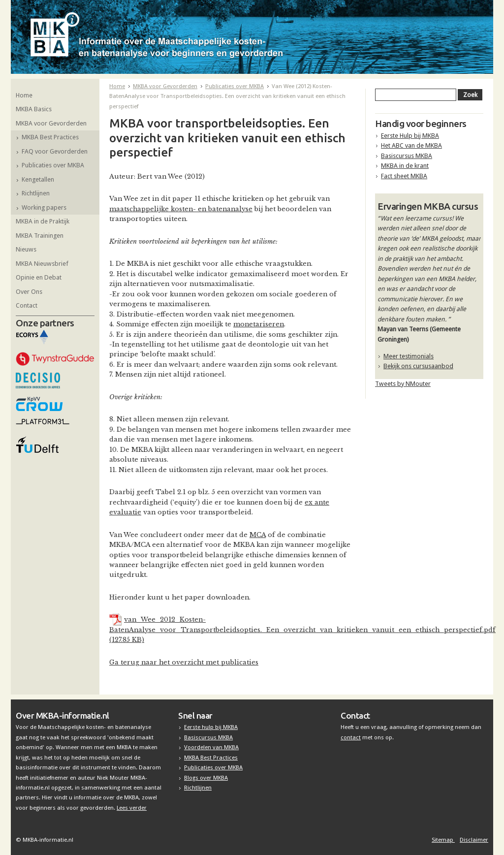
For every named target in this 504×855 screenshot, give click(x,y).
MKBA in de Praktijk (43, 221)
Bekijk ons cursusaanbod (418, 366)
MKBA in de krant (405, 166)
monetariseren (259, 324)
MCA (258, 535)
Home (24, 95)
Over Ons (29, 292)
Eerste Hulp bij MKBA (410, 136)
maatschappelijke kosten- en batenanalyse (181, 209)
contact (351, 737)
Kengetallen (38, 179)
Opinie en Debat (39, 277)
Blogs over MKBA (206, 778)
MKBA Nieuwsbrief (42, 264)
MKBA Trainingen (40, 236)
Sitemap (443, 840)
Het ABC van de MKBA (411, 145)
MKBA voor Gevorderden (51, 123)
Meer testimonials (409, 356)
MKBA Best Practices (50, 137)
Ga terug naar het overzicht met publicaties (184, 662)
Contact (27, 305)
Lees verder (132, 808)
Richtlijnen (36, 193)
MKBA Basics (34, 109)
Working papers (44, 207)
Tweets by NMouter (403, 384)
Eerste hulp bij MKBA (211, 727)
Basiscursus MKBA (407, 156)
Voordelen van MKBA (211, 747)
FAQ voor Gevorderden (55, 151)
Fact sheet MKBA (404, 176)
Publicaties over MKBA (53, 165)
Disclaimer (474, 840)
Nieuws (26, 249)
